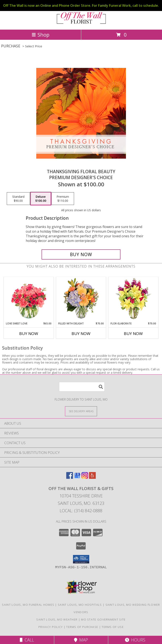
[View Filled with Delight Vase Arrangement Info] (81, 299)
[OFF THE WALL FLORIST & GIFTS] (81, 23)
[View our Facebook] (70, 477)
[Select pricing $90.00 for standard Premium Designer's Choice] (18, 199)
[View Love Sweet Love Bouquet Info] (29, 299)
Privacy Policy (51, 627)
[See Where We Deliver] (81, 411)
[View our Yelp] (92, 477)
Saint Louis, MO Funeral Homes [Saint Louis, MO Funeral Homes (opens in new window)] (28, 605)
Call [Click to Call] (27, 640)
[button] (81, 559)
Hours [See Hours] (135, 640)
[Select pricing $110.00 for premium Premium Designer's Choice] (63, 199)
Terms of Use (113, 627)
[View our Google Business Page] (77, 477)
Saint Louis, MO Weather (57, 619)
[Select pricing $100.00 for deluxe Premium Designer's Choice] (41, 199)
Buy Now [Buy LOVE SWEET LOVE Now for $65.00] (29, 334)
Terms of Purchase (82, 627)
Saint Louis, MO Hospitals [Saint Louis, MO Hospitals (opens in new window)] (80, 605)
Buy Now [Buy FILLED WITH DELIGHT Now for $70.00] (81, 334)
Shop (40, 35)
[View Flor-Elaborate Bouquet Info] (133, 299)
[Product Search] (82, 387)
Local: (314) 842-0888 (81, 511)
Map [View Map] (81, 640)
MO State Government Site (103, 619)
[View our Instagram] (85, 477)
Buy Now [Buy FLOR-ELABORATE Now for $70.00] (133, 334)
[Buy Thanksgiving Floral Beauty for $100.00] (81, 254)
